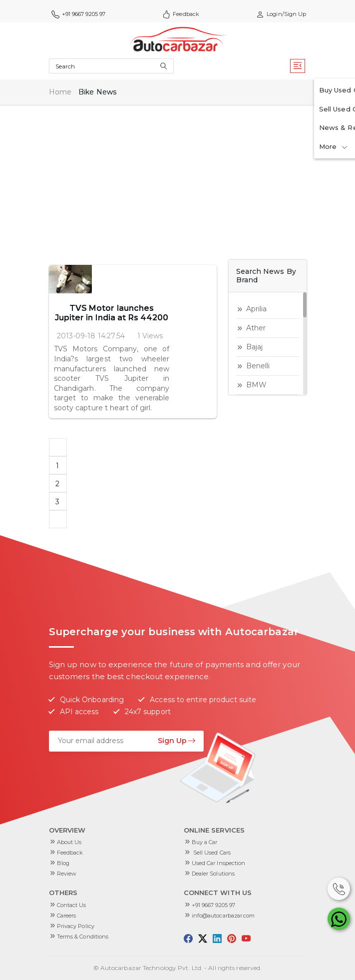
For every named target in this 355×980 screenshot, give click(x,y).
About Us (69, 842)
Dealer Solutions (213, 874)
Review (67, 874)
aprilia (257, 309)
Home (60, 92)
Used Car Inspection (219, 863)
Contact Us (72, 905)
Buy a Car (205, 842)
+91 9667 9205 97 (79, 14)
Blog (63, 863)
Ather (256, 328)
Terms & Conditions (83, 937)
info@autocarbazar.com (223, 916)
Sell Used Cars (211, 853)
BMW (256, 385)
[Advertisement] (178, 180)
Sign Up (177, 741)
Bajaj (255, 347)
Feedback (181, 14)
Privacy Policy (76, 926)
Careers (67, 916)
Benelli (258, 366)
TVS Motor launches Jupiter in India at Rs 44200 (154, 284)
